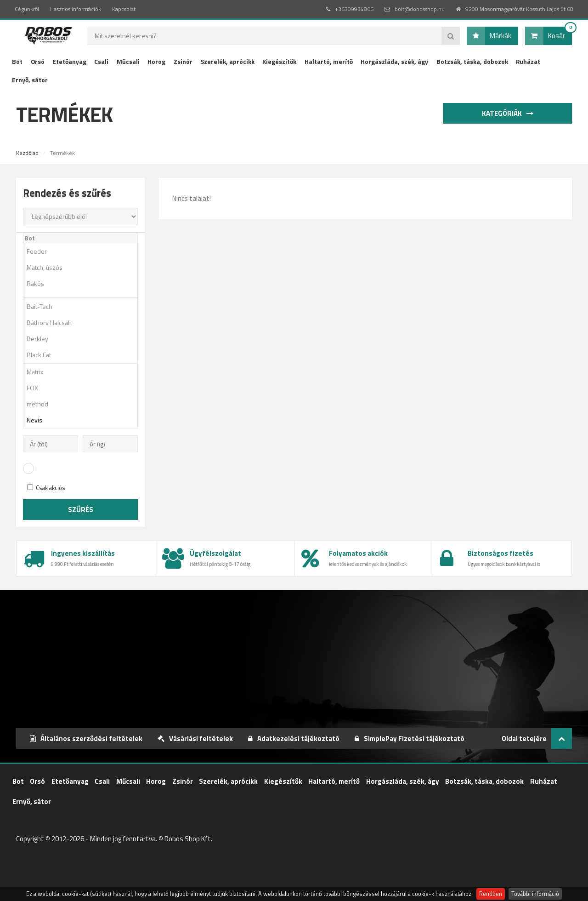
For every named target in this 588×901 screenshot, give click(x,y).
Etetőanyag (69, 61)
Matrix (84, 372)
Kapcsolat (124, 9)
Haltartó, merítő (329, 61)
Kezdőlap (27, 153)
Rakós (84, 283)
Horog (156, 61)
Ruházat (528, 61)
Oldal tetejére (537, 738)
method (84, 404)
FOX (84, 388)
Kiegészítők (279, 61)
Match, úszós (84, 267)
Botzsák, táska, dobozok (472, 61)
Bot (17, 61)
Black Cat (84, 355)
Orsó (38, 61)
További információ (535, 894)
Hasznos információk (76, 9)
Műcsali (128, 61)
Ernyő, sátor (30, 80)
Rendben (491, 894)
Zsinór (183, 61)
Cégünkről (27, 9)
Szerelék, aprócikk (227, 61)
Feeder (84, 251)
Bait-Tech (84, 306)
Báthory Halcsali (84, 322)
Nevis (84, 420)
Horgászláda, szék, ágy (394, 61)
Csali (101, 61)
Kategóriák (509, 113)
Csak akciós (46, 488)
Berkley (84, 339)
